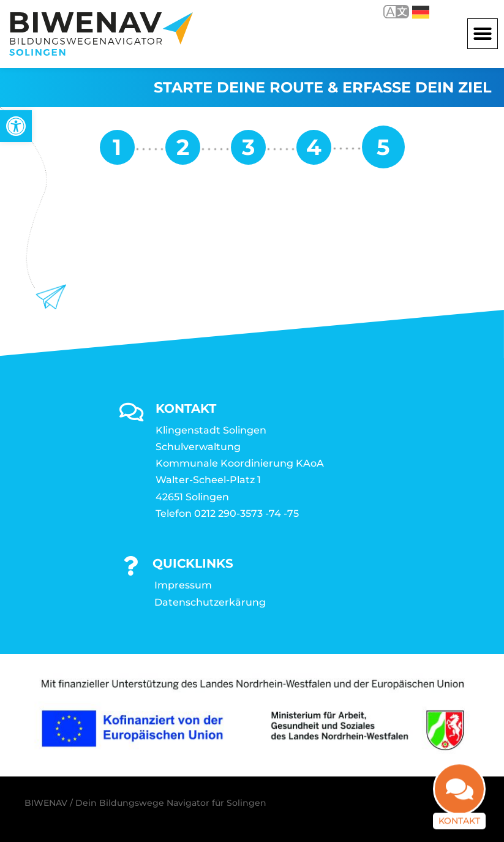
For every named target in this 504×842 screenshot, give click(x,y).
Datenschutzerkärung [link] (210, 602)
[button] (483, 34)
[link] (16, 126)
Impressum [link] (183, 585)
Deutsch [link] (421, 12)
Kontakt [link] (459, 811)
